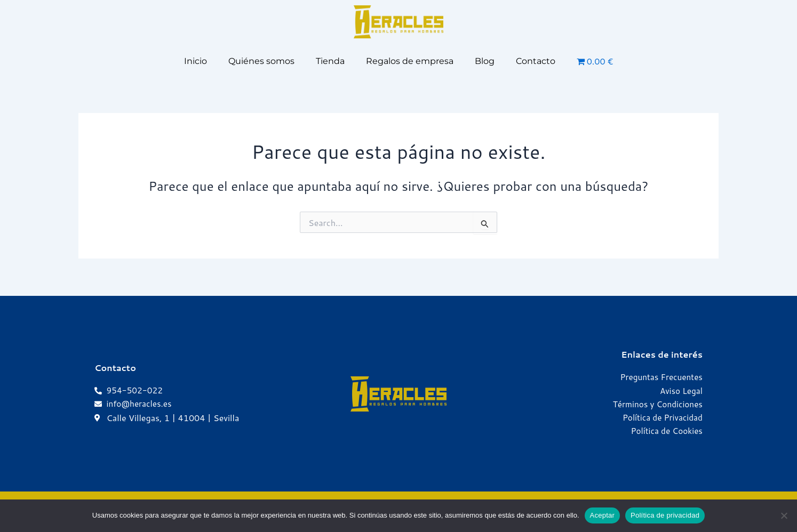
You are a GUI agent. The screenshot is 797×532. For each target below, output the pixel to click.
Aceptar (603, 515)
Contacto (536, 61)
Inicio (196, 61)
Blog (485, 61)
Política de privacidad (665, 515)
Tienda (330, 61)
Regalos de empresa (410, 61)
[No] (784, 515)
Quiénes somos (261, 61)
